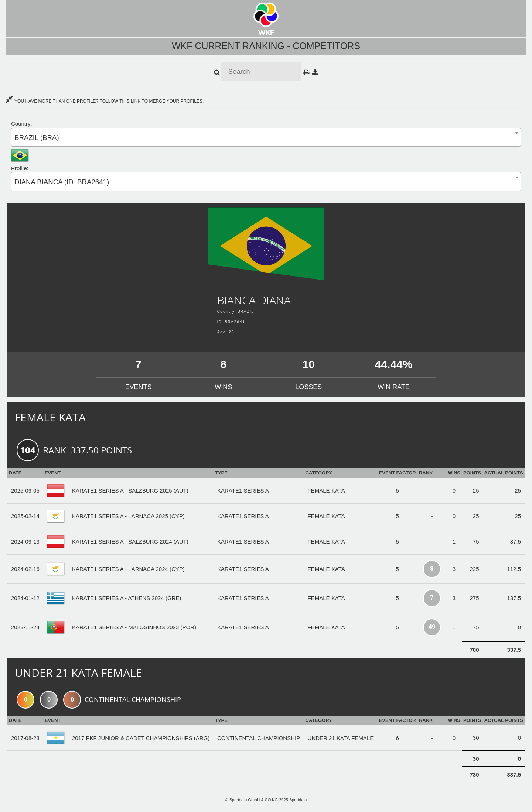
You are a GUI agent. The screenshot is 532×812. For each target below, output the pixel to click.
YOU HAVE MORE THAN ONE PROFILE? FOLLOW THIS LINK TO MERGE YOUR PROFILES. (105, 101)
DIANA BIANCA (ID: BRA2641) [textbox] (62, 182)
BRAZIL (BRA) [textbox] (37, 138)
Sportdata (298, 800)
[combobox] (266, 137)
